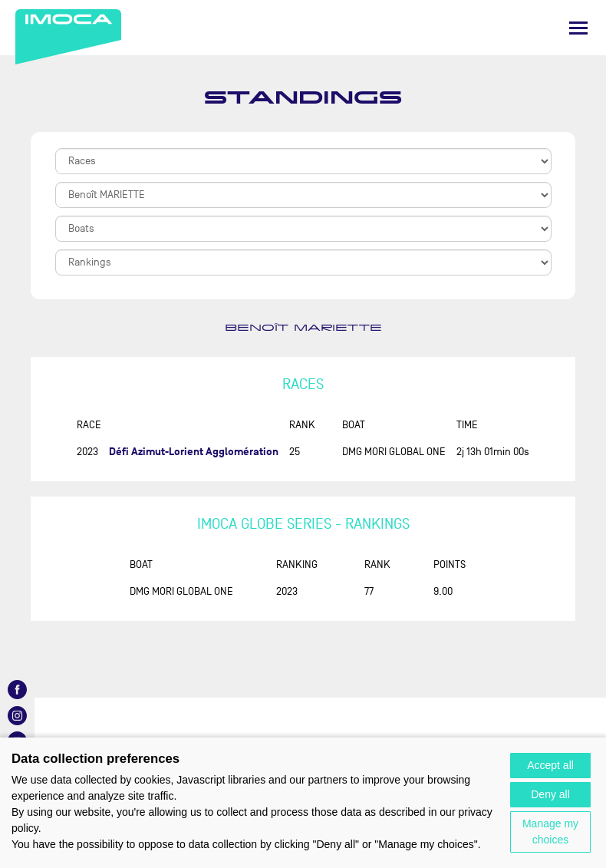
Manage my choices (550, 832)
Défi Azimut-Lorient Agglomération (194, 452)
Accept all (550, 765)
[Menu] (578, 28)
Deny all (550, 794)
